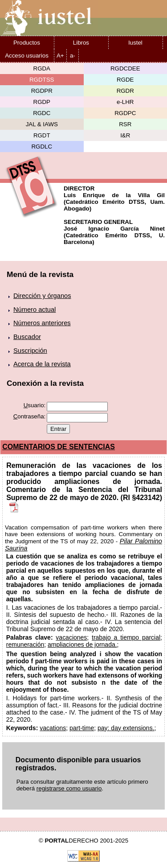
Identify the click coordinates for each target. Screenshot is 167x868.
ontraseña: (30, 416)
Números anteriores (42, 323)
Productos (27, 43)
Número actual (35, 310)
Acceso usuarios (27, 56)
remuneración (25, 645)
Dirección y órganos (42, 296)
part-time (82, 728)
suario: (35, 405)
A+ (60, 56)
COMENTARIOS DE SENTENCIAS (59, 447)
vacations (53, 728)
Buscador (27, 337)
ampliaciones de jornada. (82, 645)
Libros (81, 43)
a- (73, 56)
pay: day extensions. (126, 728)
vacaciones (71, 637)
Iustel (135, 43)
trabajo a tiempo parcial (126, 637)
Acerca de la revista (42, 364)
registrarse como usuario (69, 788)
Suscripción (30, 351)
